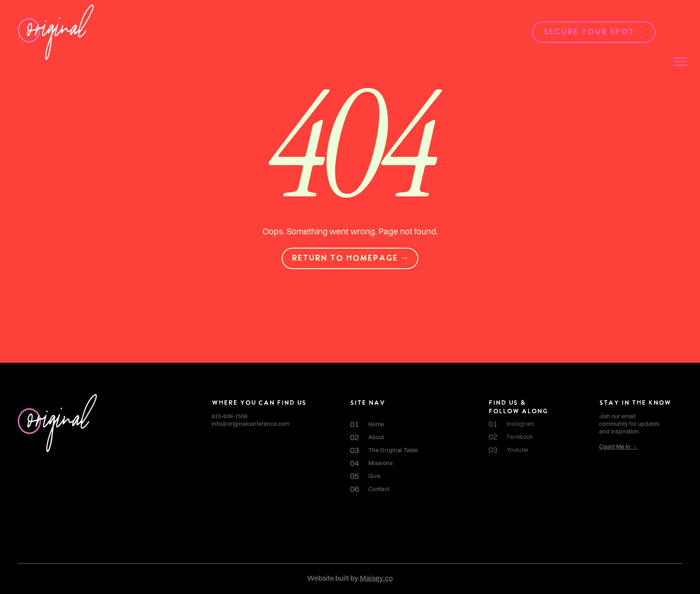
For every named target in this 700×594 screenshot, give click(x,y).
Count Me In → (618, 446)
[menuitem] (419, 424)
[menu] (680, 62)
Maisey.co (376, 578)
